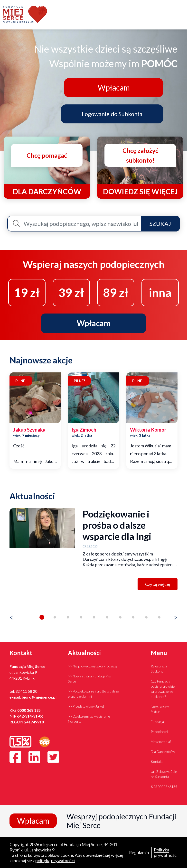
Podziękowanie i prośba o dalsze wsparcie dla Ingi (117, 525)
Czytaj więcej (158, 584)
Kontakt (157, 762)
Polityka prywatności (166, 852)
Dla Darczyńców (163, 752)
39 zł (71, 292)
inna (160, 292)
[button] (42, 617)
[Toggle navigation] (181, 15)
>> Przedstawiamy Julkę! (86, 706)
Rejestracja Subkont (159, 669)
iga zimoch (84, 430)
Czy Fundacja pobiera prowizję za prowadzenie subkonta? (163, 689)
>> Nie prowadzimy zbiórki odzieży (93, 666)
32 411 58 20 (26, 691)
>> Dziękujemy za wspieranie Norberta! (89, 719)
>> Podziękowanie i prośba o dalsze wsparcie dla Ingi (93, 694)
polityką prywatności (55, 860)
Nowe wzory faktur (160, 709)
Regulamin (139, 852)
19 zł (27, 292)
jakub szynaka (29, 430)
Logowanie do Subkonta (113, 114)
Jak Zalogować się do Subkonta (164, 774)
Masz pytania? (161, 742)
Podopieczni (159, 732)
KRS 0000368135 (164, 787)
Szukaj (160, 223)
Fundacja (157, 722)
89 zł (116, 292)
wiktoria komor (148, 430)
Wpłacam (113, 87)
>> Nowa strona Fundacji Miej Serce (90, 679)
